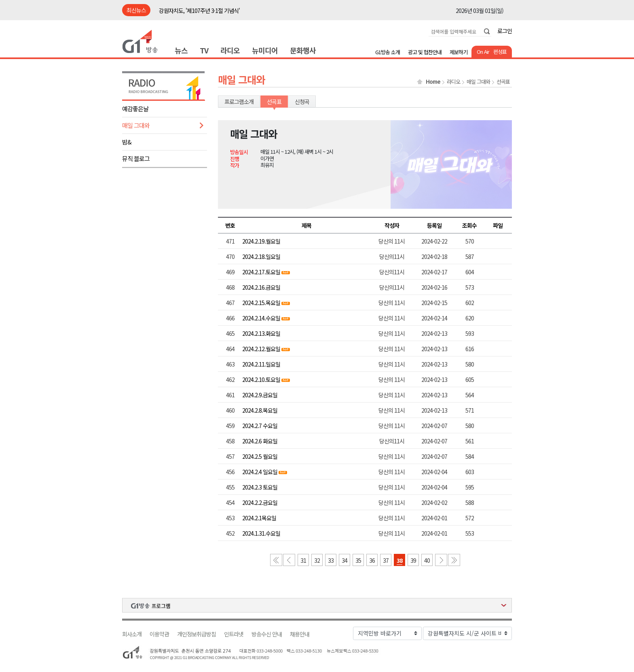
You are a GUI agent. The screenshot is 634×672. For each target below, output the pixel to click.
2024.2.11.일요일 (261, 364)
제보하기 (459, 52)
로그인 (505, 31)
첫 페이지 (276, 560)
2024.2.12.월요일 (261, 349)
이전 (289, 560)
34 (344, 560)
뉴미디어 (265, 50)
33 (331, 560)
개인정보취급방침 (197, 634)
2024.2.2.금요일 (260, 502)
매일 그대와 (136, 125)
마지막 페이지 (454, 560)
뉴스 (181, 50)
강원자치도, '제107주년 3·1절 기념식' (199, 11)
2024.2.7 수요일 (260, 426)
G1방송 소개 (388, 52)
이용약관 (159, 634)
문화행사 (303, 50)
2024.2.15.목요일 (262, 303)
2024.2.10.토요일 (261, 379)
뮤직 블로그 (136, 158)
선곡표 (503, 82)
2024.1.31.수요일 (261, 533)
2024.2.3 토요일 (260, 487)
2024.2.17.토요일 (261, 272)
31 (303, 560)
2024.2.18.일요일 (261, 257)
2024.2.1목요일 (259, 518)
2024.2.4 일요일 (260, 472)
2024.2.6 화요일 (260, 441)
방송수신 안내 (267, 634)
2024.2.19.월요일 (261, 241)
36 (372, 560)
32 (317, 560)
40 (427, 560)
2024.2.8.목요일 (260, 410)
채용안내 (300, 634)
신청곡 (302, 102)
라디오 (230, 50)
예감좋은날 (135, 109)
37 (386, 560)
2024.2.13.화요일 (261, 333)
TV (204, 50)
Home (433, 82)
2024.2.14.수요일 (261, 318)
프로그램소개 (239, 102)
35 (358, 560)
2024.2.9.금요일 (260, 395)
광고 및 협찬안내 (425, 52)
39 (413, 560)
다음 (441, 560)
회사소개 (132, 634)
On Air (483, 52)
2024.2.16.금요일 (261, 287)
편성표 (500, 52)
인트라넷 (234, 634)
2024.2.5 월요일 (260, 456)
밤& (127, 142)
